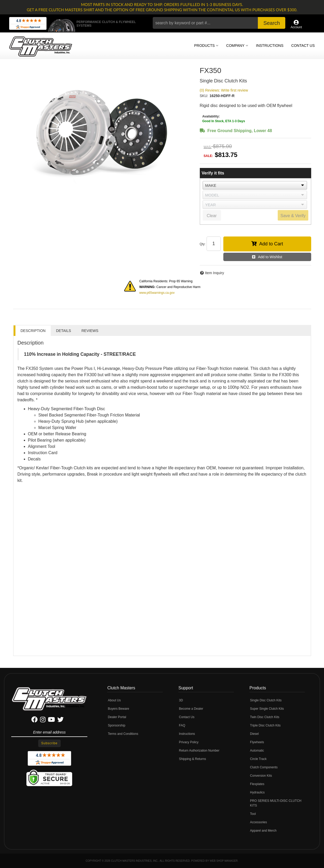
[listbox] (255, 185)
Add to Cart (271, 244)
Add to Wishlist (270, 257)
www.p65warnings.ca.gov (157, 293)
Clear (212, 216)
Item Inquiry (215, 273)
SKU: (204, 96)
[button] (219, 23)
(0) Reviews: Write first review (224, 90)
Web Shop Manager (224, 861)
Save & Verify (293, 216)
